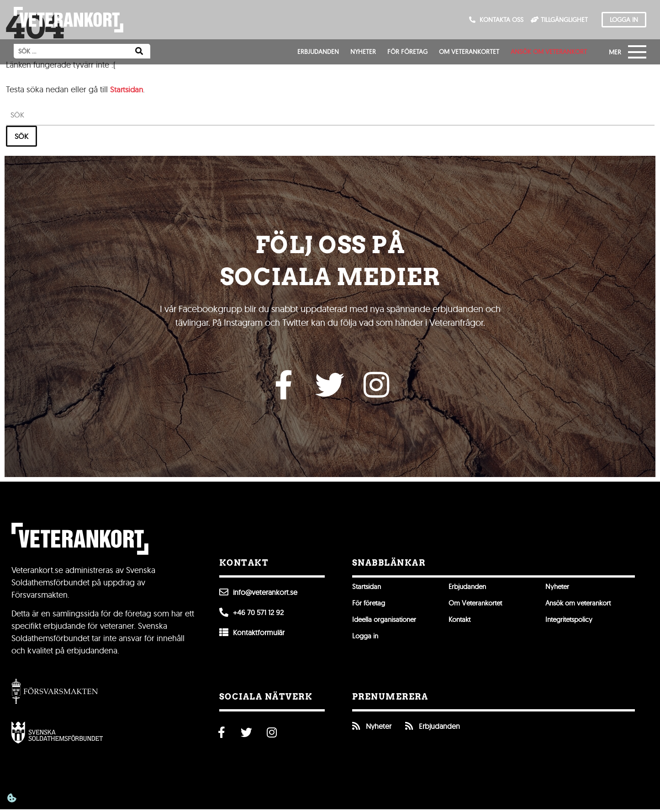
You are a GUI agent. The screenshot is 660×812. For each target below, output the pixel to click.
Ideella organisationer (387, 622)
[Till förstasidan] (69, 20)
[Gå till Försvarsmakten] (55, 693)
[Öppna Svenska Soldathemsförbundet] (57, 735)
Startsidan (128, 89)
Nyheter (363, 52)
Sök (21, 136)
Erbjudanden (318, 52)
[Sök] (139, 51)
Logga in (366, 639)
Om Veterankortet (469, 52)
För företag (407, 52)
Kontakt (461, 622)
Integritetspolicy (571, 622)
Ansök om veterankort (549, 52)
